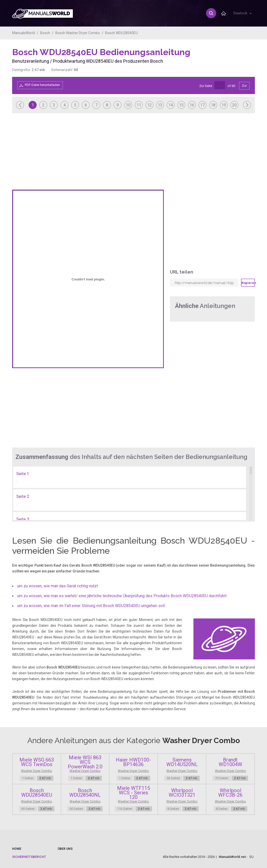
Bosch (45, 33)
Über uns (65, 849)
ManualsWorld (24, 33)
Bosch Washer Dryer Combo (78, 33)
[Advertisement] (235, 60)
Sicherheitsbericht (29, 857)
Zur (244, 86)
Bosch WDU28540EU (121, 33)
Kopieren (248, 283)
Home (17, 849)
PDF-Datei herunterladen (42, 85)
